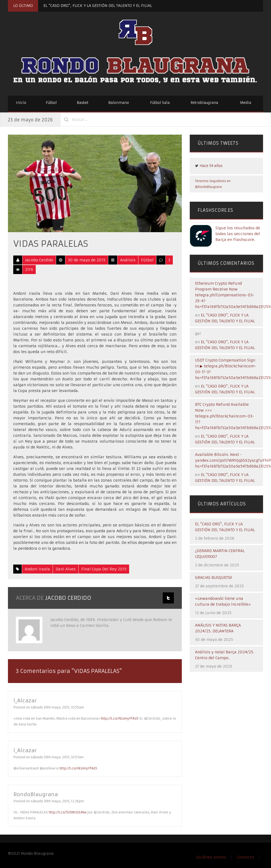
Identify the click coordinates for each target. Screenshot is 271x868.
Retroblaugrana (204, 103)
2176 (29, 270)
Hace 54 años (211, 166)
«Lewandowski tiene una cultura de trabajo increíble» (223, 601)
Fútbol (51, 103)
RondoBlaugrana (37, 794)
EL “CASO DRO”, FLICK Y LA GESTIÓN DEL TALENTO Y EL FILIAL (98, 6)
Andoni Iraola (37, 569)
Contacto (245, 857)
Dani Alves (66, 569)
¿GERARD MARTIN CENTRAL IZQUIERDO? (220, 554)
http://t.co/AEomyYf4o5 (120, 718)
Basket (83, 103)
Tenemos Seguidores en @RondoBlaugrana (213, 184)
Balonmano (119, 103)
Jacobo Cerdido (39, 260)
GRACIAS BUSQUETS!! (213, 578)
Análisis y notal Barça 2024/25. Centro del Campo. (225, 655)
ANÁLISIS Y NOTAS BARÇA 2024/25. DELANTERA (218, 628)
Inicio (21, 103)
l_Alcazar (26, 700)
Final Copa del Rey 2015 (104, 569)
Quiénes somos (211, 857)
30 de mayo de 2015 (87, 260)
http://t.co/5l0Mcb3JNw (68, 812)
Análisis (128, 260)
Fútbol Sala (160, 103)
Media (246, 103)
